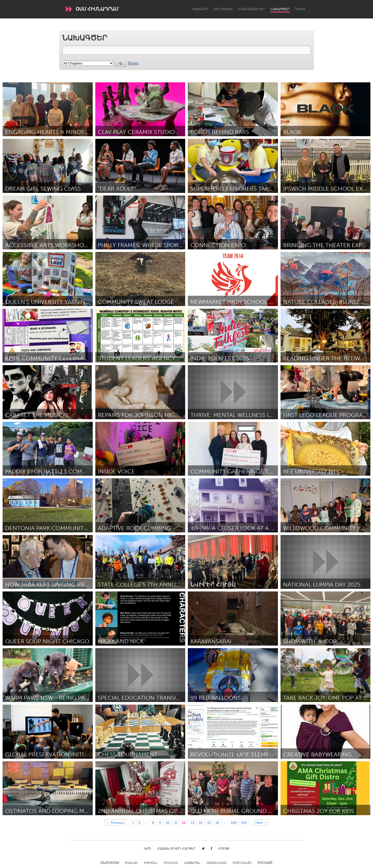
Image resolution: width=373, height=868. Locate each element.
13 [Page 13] (192, 823)
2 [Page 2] (139, 823)
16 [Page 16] (217, 823)
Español (151, 863)
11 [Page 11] (176, 823)
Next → (261, 823)
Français (171, 863)
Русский (265, 863)
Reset (133, 63)
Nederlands (216, 863)
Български (110, 863)
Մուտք (224, 849)
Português (242, 863)
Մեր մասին (223, 9)
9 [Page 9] (160, 823)
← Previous (115, 823)
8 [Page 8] (153, 823)
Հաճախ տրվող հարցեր (176, 849)
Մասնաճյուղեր (252, 9)
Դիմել (300, 9)
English (131, 863)
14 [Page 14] (201, 823)
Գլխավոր (200, 9)
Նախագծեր (280, 9)
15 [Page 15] (209, 823)
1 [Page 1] (133, 823)
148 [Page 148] (234, 823)
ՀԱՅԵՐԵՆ (192, 863)
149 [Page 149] (244, 823)
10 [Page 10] (168, 823)
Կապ (147, 849)
